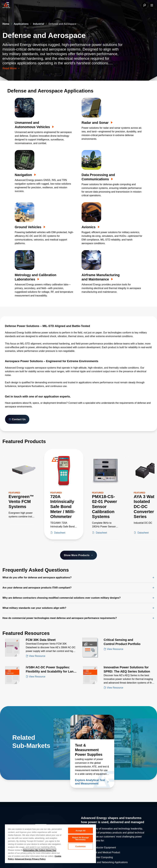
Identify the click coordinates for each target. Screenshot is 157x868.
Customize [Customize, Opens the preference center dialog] (80, 848)
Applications (21, 24)
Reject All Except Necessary (80, 839)
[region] (50, 844)
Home (6, 24)
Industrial (39, 24)
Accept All (80, 831)
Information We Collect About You (40, 850)
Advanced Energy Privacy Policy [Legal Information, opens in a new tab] (30, 859)
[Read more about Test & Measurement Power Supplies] (92, 727)
